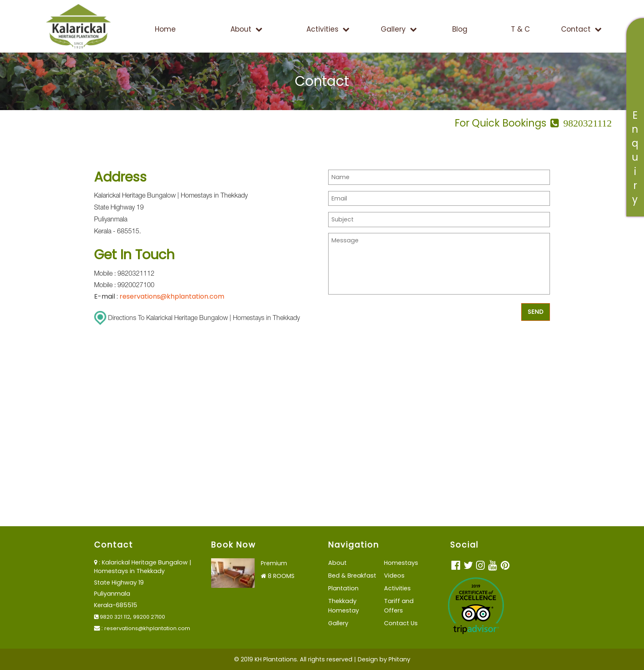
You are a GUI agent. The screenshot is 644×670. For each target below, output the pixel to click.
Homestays (401, 563)
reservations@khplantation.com (172, 296)
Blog (460, 29)
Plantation (343, 588)
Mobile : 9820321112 (124, 274)
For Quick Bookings (533, 123)
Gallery (399, 29)
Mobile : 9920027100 (124, 286)
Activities (328, 29)
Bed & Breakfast (352, 576)
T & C (520, 29)
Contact (581, 29)
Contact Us (401, 623)
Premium (274, 563)
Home (165, 29)
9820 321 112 (112, 617)
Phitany (399, 659)
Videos (394, 576)
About (246, 29)
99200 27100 (149, 617)
